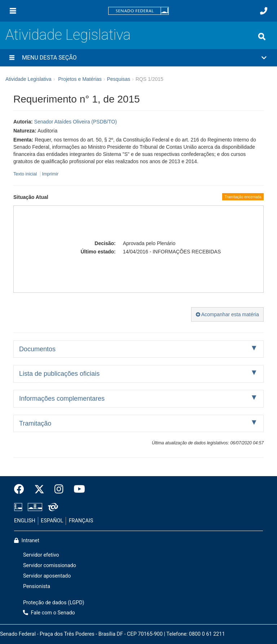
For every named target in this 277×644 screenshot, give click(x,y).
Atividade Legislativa (68, 35)
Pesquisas (118, 79)
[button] (138, 58)
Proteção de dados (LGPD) (54, 603)
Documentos (37, 349)
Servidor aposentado (47, 576)
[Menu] (13, 11)
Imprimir (50, 174)
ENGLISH (25, 521)
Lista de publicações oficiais (59, 374)
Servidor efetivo (41, 555)
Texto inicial (26, 174)
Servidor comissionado (50, 565)
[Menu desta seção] (12, 58)
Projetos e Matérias (80, 79)
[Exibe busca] (262, 36)
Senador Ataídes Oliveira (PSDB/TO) (76, 122)
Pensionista (37, 586)
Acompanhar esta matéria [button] (227, 314)
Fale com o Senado (49, 613)
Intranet (27, 541)
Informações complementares (62, 399)
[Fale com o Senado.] (264, 11)
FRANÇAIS (81, 521)
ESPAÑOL (52, 521)
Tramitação (35, 423)
